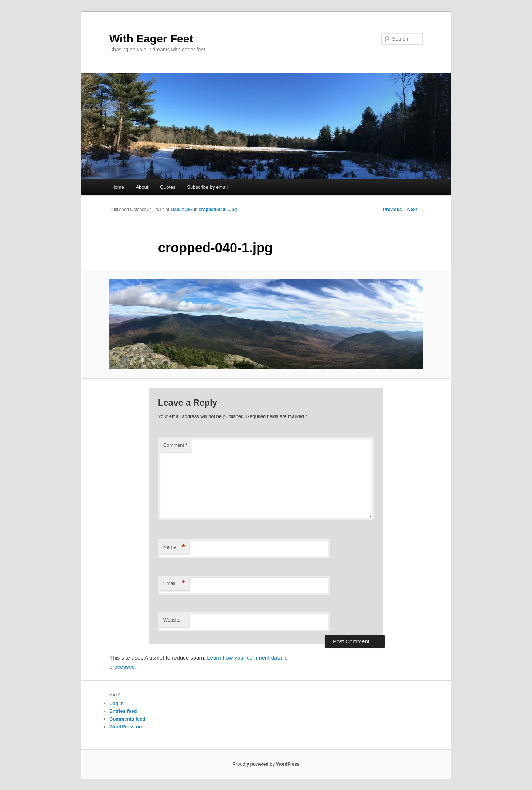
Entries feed (123, 711)
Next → (415, 210)
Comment (175, 445)
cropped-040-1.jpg (218, 210)
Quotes (168, 187)
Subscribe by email (207, 187)
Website (172, 620)
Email (174, 584)
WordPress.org (127, 727)
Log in (117, 703)
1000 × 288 (181, 210)
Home (118, 187)
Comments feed (127, 719)
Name (174, 547)
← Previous (390, 210)
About (142, 187)
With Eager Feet (151, 39)
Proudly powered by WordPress (266, 764)
